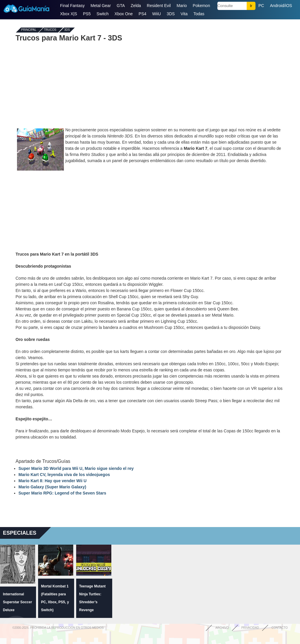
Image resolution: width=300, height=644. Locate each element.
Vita (184, 14)
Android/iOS (281, 6)
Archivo (222, 628)
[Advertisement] (150, 84)
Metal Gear (101, 6)
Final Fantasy (72, 6)
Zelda (136, 6)
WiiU (157, 14)
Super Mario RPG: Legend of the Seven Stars (62, 493)
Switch (103, 14)
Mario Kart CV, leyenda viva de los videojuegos (64, 475)
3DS (171, 14)
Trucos (50, 30)
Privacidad (250, 628)
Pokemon (201, 6)
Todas (199, 14)
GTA (121, 6)
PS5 (87, 14)
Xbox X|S (69, 14)
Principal (29, 30)
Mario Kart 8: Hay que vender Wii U (52, 481)
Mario (182, 6)
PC (261, 6)
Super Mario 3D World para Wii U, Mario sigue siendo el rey (76, 468)
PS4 (142, 14)
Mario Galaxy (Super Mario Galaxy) (52, 487)
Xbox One (124, 14)
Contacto (280, 628)
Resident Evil (159, 6)
